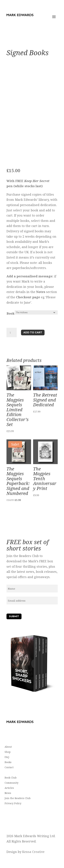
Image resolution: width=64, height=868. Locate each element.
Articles (9, 788)
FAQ (7, 757)
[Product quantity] (12, 333)
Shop (8, 752)
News (8, 793)
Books (8, 762)
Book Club (11, 778)
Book (11, 313)
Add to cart (33, 332)
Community (12, 783)
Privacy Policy (13, 804)
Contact (9, 768)
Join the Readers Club (18, 798)
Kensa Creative (33, 852)
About (8, 747)
